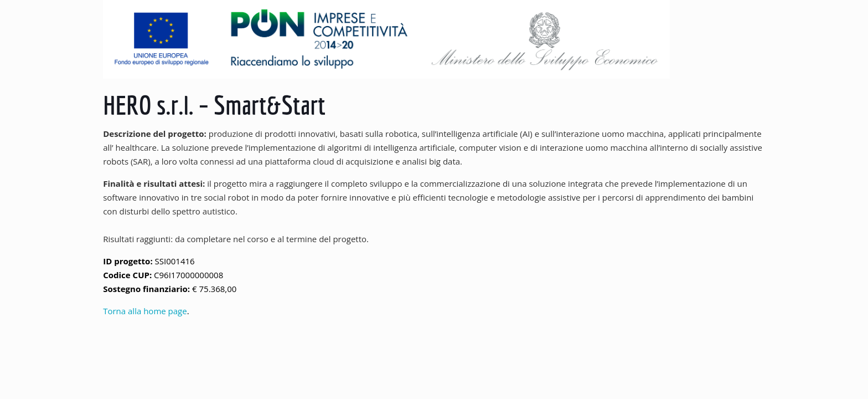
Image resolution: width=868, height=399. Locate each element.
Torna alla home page (145, 311)
